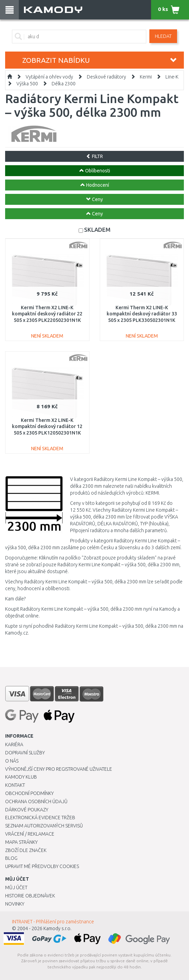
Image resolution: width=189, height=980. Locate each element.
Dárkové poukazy (27, 810)
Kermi (146, 77)
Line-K (172, 77)
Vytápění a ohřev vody (49, 77)
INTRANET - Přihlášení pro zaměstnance (53, 922)
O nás (12, 761)
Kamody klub (21, 777)
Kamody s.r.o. (57, 928)
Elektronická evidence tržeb (40, 818)
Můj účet (16, 887)
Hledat (163, 36)
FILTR (94, 156)
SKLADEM (97, 230)
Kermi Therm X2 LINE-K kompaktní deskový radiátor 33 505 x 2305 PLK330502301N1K (142, 314)
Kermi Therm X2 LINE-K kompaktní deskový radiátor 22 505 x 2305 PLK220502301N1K (47, 314)
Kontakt (15, 785)
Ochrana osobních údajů (36, 801)
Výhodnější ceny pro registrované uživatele (59, 769)
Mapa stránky (21, 842)
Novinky (15, 904)
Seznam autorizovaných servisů (44, 826)
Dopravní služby (25, 753)
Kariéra (14, 744)
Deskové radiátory (106, 77)
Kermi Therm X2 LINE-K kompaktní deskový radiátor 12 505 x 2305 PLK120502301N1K (47, 426)
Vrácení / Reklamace (30, 834)
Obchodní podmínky (29, 793)
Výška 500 (27, 84)
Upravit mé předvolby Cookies (42, 866)
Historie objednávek (30, 896)
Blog (11, 858)
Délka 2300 (64, 84)
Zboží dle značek (26, 850)
